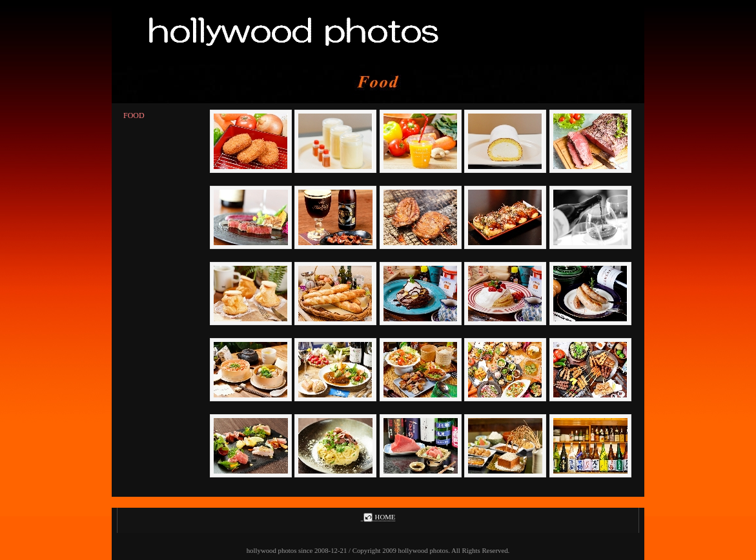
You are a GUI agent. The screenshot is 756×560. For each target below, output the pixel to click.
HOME (378, 517)
